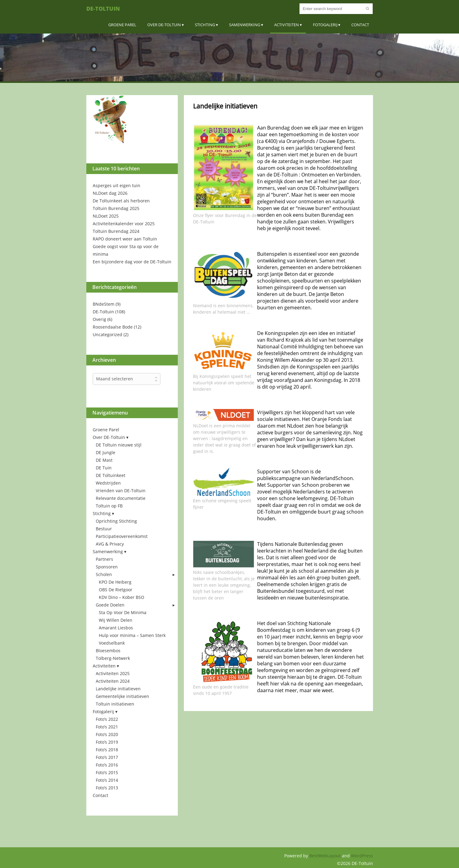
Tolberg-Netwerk (113, 658)
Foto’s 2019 (107, 742)
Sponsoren (107, 567)
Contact (360, 25)
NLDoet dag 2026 (110, 193)
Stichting (205, 25)
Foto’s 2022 (107, 719)
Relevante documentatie (121, 498)
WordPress (362, 856)
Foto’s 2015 (107, 772)
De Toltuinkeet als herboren (121, 201)
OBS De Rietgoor (116, 590)
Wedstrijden (108, 483)
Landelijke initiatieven (118, 689)
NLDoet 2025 (106, 216)
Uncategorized (108, 334)
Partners (104, 559)
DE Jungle (106, 452)
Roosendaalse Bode (113, 327)
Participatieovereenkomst (122, 536)
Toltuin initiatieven (115, 704)
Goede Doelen (110, 605)
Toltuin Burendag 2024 (116, 231)
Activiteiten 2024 (113, 681)
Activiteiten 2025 (113, 673)
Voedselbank (112, 643)
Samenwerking (245, 25)
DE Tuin (104, 468)
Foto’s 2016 (107, 765)
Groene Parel (122, 25)
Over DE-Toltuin (164, 25)
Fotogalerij (325, 25)
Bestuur (104, 529)
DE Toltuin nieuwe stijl (119, 445)
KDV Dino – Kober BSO (122, 597)
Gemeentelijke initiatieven (122, 696)
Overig (99, 319)
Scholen (104, 574)
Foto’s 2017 (107, 757)
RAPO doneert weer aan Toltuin (125, 239)
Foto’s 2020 (107, 734)
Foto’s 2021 (107, 727)
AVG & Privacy (110, 544)
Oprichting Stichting (116, 521)
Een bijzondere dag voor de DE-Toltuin (132, 262)
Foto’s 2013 (107, 788)
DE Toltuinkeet (111, 475)
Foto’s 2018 (107, 750)
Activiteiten (287, 25)
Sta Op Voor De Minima (123, 612)
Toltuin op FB (109, 506)
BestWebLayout (326, 856)
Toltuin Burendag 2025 (116, 208)
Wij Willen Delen (116, 620)
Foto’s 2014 (107, 780)
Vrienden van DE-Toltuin (121, 491)
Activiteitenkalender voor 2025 (124, 224)
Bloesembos (108, 651)
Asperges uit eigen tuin (117, 185)
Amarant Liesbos (116, 628)
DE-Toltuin (103, 9)
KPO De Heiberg (115, 582)
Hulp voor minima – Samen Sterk (132, 635)
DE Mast (104, 460)
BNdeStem (104, 304)
